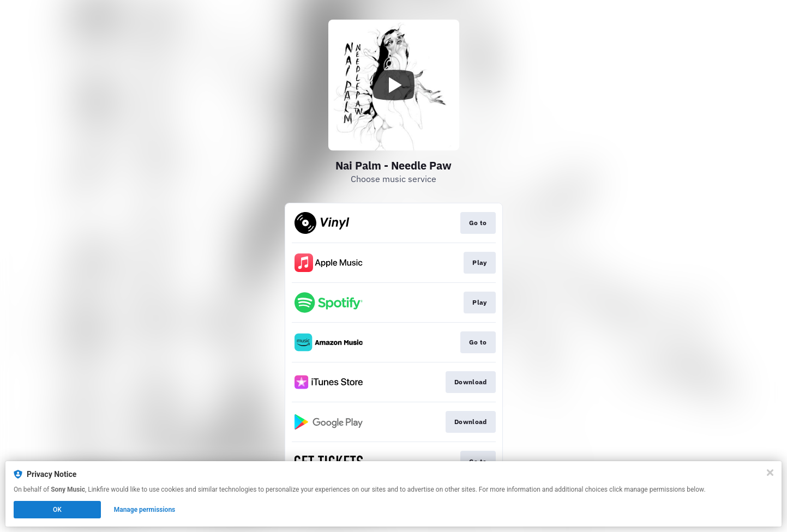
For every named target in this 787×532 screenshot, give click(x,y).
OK (57, 510)
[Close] (770, 473)
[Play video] (394, 85)
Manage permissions (145, 510)
